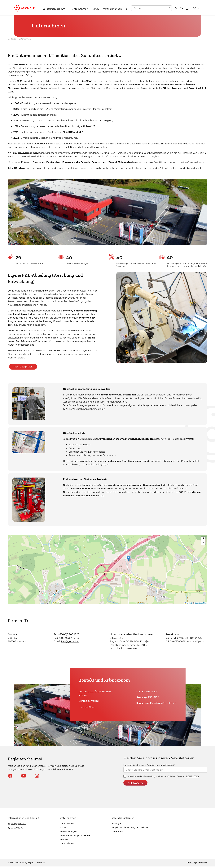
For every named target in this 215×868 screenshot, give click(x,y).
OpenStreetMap (201, 605)
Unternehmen (81, 11)
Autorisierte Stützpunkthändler (76, 837)
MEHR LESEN (193, 778)
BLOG (96, 11)
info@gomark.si (22, 3)
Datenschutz (189, 3)
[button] (128, 560)
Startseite (12, 41)
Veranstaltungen (113, 11)
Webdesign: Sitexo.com (197, 864)
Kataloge (142, 3)
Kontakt (64, 841)
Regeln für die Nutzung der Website (165, 3)
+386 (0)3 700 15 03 (69, 636)
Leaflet (188, 605)
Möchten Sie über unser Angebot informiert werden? (149, 767)
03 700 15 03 (37, 3)
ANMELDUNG (135, 784)
